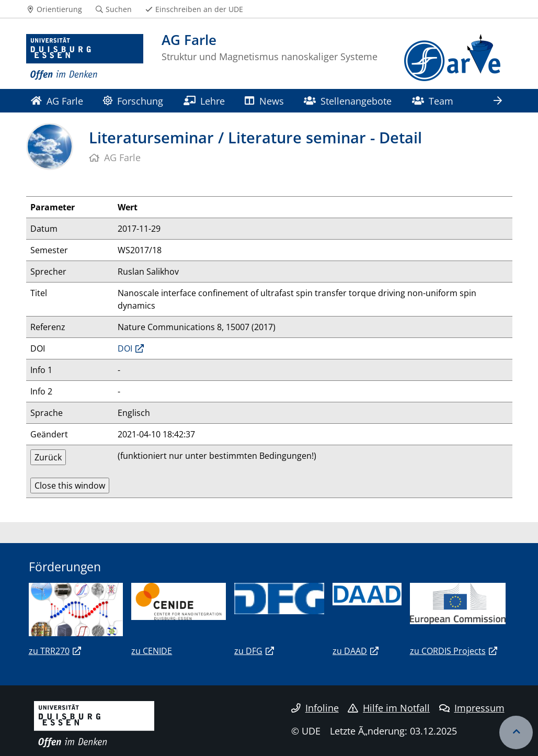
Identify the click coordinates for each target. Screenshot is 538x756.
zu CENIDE (152, 651)
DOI (125, 348)
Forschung (133, 101)
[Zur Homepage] (85, 58)
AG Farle (57, 101)
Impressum (472, 708)
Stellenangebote (348, 101)
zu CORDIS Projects (448, 651)
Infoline (315, 708)
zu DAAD (350, 651)
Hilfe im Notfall (389, 708)
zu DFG (248, 651)
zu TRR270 (49, 651)
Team (433, 101)
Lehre (204, 101)
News (264, 101)
